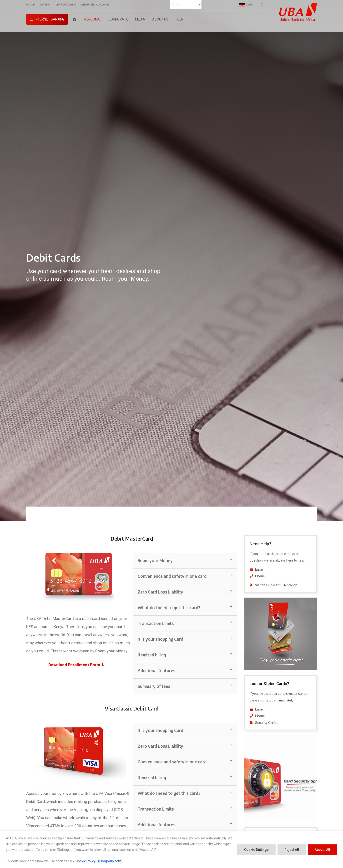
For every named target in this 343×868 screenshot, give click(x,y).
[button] (185, 561)
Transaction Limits (156, 623)
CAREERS (45, 5)
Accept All (322, 850)
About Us (160, 19)
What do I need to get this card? (169, 608)
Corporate (118, 19)
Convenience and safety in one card (172, 576)
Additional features (156, 670)
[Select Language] (186, 5)
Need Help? (260, 544)
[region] (171, 850)
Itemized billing (152, 655)
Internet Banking (50, 19)
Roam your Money (155, 560)
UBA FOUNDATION (66, 5)
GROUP (30, 5)
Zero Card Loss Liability (160, 592)
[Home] (74, 19)
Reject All (292, 850)
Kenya (246, 5)
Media (140, 19)
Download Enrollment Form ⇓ (76, 665)
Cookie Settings (256, 850)
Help (179, 19)
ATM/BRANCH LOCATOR (95, 5)
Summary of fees (154, 686)
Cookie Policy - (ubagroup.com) (99, 861)
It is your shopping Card (160, 639)
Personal (93, 19)
